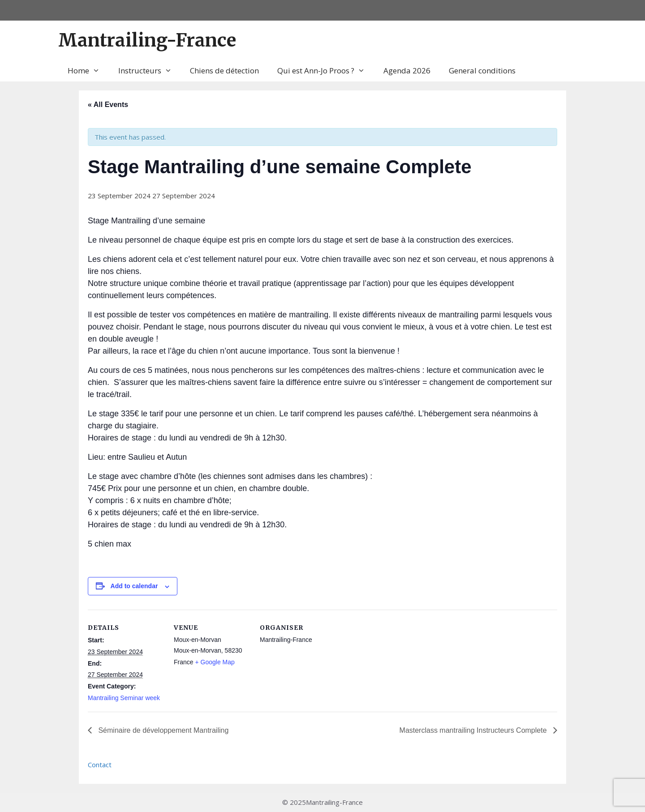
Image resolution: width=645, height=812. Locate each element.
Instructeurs (150, 71)
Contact (100, 765)
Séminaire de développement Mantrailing (162, 730)
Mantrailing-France (147, 40)
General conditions (482, 71)
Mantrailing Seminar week (124, 698)
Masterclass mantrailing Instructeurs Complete (474, 730)
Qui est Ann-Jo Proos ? (326, 71)
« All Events (108, 105)
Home (88, 71)
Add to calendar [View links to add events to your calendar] (134, 586)
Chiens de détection (224, 71)
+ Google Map (215, 662)
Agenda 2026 (407, 71)
